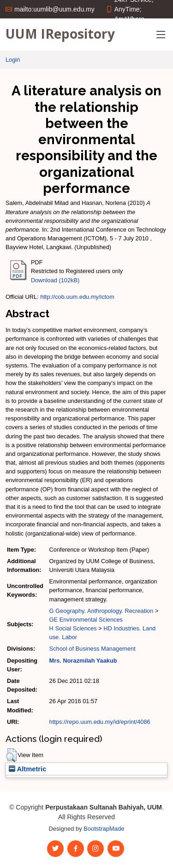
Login (13, 60)
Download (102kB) (55, 280)
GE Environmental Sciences (86, 620)
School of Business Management (92, 649)
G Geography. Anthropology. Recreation (101, 611)
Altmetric (27, 769)
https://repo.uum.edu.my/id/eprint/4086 (100, 722)
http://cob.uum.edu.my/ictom (77, 297)
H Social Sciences (73, 628)
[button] (11, 755)
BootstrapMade (104, 829)
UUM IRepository (60, 34)
